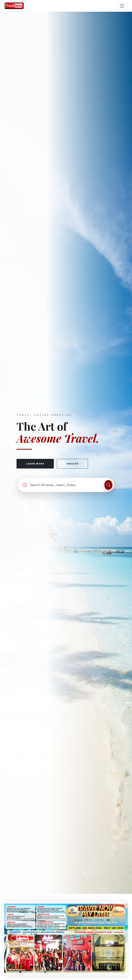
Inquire (72, 464)
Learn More (35, 464)
